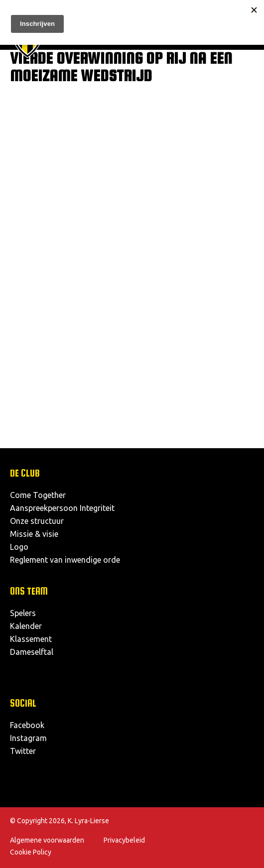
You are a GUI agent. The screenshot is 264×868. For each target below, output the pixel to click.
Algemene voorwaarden (47, 840)
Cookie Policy (31, 852)
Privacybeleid (124, 840)
